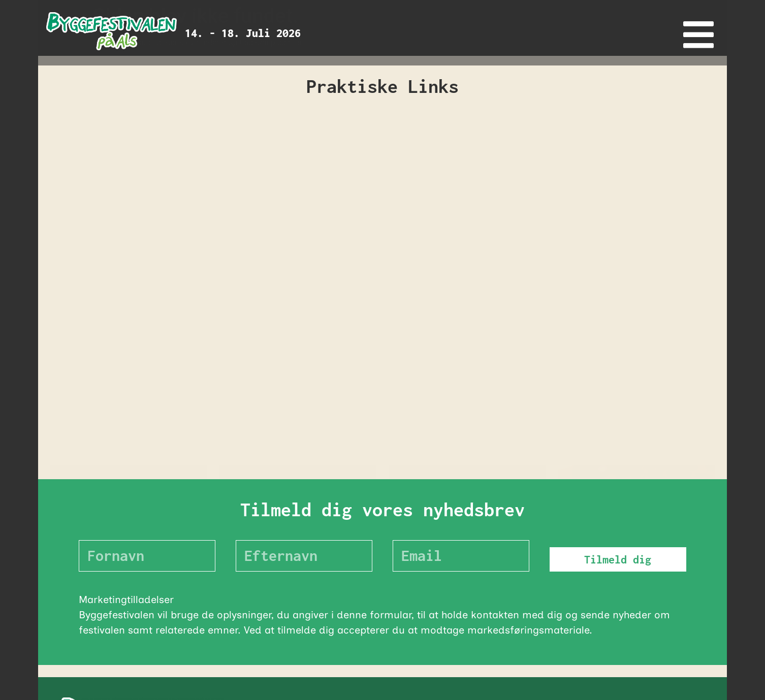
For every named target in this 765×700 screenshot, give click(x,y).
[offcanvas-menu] (698, 35)
